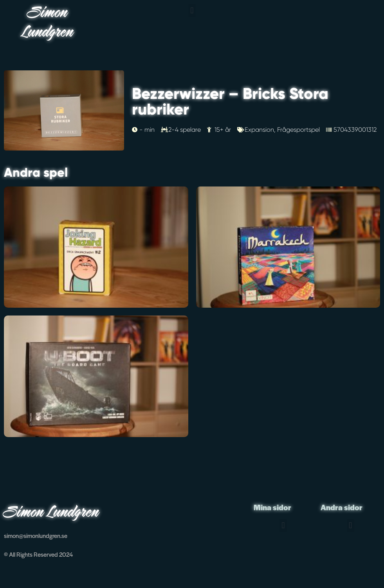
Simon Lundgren (48, 23)
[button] (192, 10)
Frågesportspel (298, 130)
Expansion (259, 130)
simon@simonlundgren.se (36, 535)
